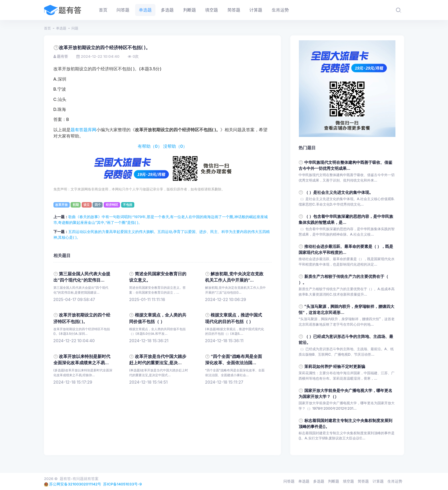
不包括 (128, 205)
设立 (87, 205)
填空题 (348, 481)
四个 (98, 205)
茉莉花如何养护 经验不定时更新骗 (335, 366)
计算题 (378, 481)
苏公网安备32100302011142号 (75, 484)
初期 (76, 205)
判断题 (334, 481)
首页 (47, 28)
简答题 (363, 481)
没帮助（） (175, 146)
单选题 (61, 28)
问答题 (289, 481)
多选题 (319, 481)
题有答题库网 (83, 130)
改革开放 (61, 205)
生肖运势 (395, 481)
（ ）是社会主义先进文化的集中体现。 (339, 192)
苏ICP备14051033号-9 (122, 484)
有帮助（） (150, 146)
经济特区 (112, 205)
